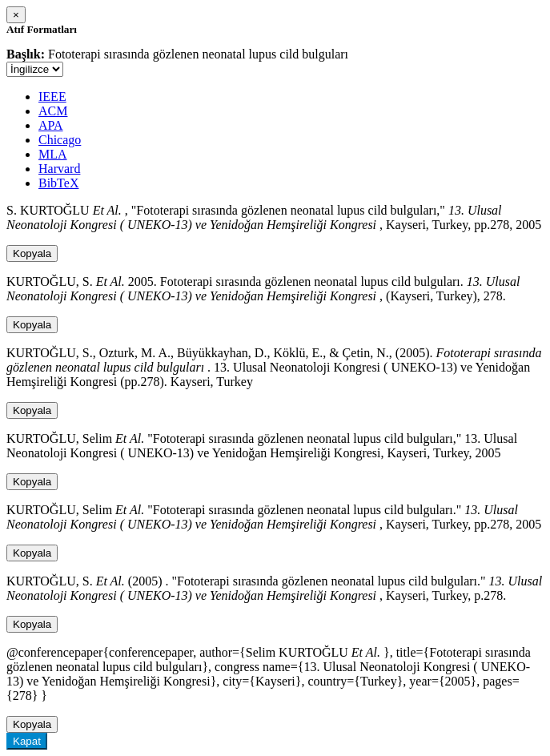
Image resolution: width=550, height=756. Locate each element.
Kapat (27, 741)
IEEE (52, 97)
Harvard (59, 169)
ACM (53, 111)
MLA (53, 154)
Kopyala (32, 253)
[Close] (16, 15)
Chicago (60, 140)
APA (51, 125)
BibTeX (58, 183)
